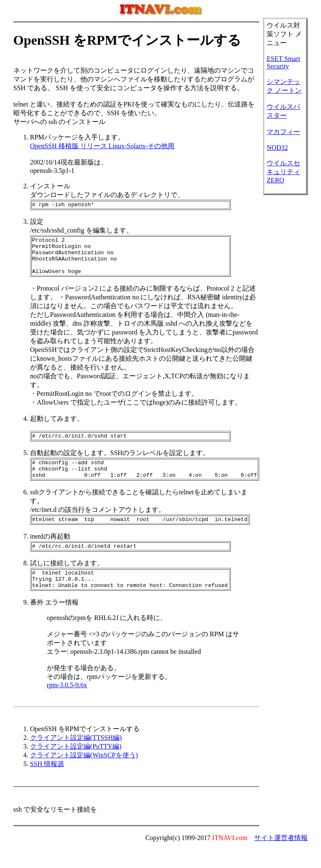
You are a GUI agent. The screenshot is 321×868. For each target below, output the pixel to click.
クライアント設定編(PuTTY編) (76, 766)
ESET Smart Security (283, 62)
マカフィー (283, 132)
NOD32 (277, 148)
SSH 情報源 (47, 784)
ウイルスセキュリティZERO (283, 172)
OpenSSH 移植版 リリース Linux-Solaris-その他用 (102, 146)
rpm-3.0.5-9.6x (67, 705)
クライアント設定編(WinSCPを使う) (84, 775)
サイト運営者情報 (281, 858)
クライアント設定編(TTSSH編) (76, 758)
